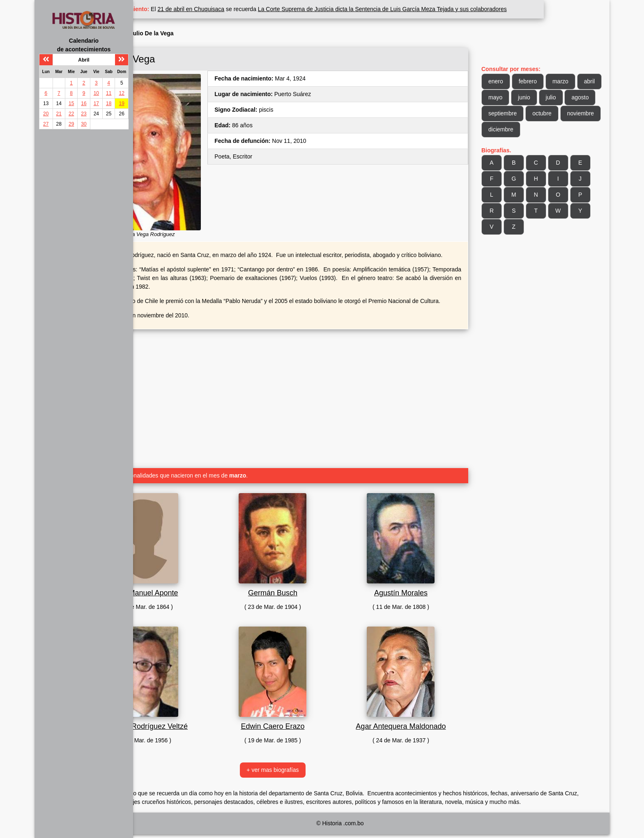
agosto (539, 113)
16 (84, 103)
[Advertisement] (314, 391)
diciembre (517, 145)
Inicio (153, 33)
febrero (544, 81)
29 (71, 124)
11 (109, 93)
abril (510, 97)
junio (567, 97)
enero (512, 81)
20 (46, 114)
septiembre (578, 113)
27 (46, 124)
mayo (538, 97)
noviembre (553, 129)
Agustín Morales (425, 588)
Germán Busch (314, 588)
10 (96, 93)
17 (96, 103)
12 (122, 93)
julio (510, 113)
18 (109, 103)
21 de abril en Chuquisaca (257, 9)
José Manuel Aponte (202, 588)
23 (84, 114)
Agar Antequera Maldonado (425, 722)
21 (59, 114)
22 (71, 114)
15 (71, 103)
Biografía (179, 33)
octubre (514, 129)
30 (84, 124)
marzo (577, 81)
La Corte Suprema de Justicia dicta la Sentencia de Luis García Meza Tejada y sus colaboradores (448, 9)
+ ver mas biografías (314, 765)
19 (122, 103)
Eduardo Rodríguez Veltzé (202, 722)
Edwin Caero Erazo (314, 722)
